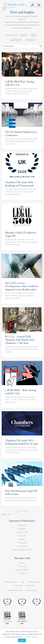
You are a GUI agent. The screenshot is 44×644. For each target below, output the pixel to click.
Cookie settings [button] (31, 637)
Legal (23, 582)
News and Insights (22, 570)
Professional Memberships (22, 550)
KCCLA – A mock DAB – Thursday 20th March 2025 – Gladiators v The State (21, 340)
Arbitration (22, 529)
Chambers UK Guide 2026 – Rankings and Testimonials (20, 184)
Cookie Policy (30, 586)
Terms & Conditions (34, 582)
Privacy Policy (18, 586)
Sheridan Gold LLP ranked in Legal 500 (21, 234)
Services (22, 563)
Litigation (22, 539)
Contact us (22, 573)
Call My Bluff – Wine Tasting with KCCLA (21, 392)
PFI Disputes (22, 543)
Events (34, 35)
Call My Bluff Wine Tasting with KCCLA (20, 83)
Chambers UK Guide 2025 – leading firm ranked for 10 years (22, 442)
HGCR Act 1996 (22, 532)
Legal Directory (16, 40)
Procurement (22, 546)
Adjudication (22, 525)
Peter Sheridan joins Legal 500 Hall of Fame (21, 492)
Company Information (11, 582)
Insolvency (22, 536)
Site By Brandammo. (31, 590)
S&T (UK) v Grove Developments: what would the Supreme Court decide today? (22, 286)
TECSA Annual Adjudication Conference (21, 133)
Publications (30, 40)
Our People (22, 566)
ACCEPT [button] (22, 640)
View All (23, 35)
